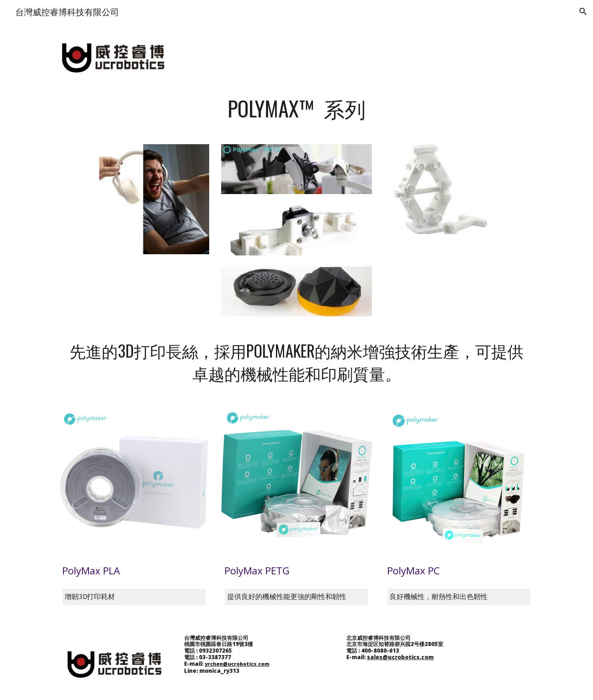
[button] (583, 12)
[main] (296, 108)
